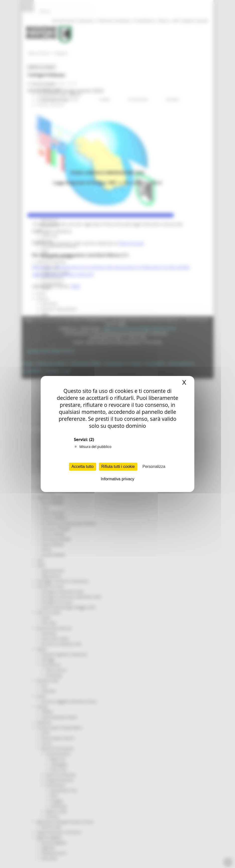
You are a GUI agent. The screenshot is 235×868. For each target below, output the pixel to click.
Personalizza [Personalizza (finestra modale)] (154, 467)
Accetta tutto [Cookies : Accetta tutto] (83, 467)
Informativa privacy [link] (117, 479)
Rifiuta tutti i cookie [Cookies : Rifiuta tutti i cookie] (118, 467)
